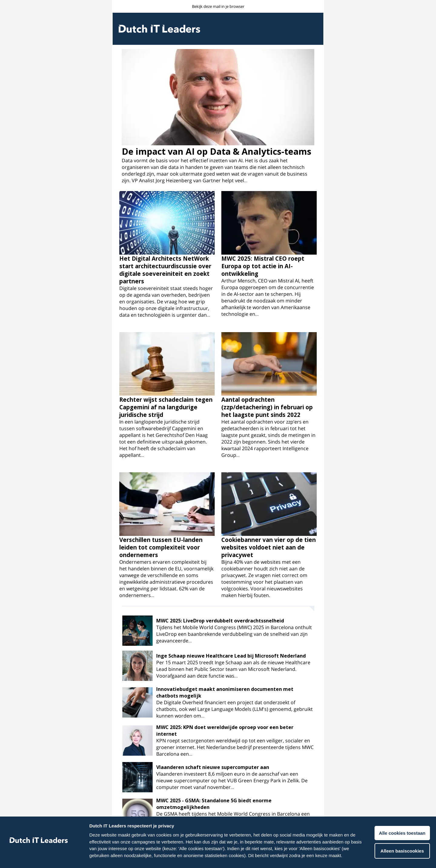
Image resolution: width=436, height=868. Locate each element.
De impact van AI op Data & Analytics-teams (216, 151)
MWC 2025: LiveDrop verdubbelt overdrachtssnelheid (220, 621)
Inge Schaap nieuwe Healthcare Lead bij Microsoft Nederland (231, 656)
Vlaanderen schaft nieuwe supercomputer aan (213, 767)
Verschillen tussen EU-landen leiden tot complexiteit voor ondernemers (161, 547)
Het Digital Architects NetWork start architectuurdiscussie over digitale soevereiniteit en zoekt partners (165, 270)
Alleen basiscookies (402, 851)
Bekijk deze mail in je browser (218, 6)
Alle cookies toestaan (402, 833)
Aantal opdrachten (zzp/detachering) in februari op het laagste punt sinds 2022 (267, 407)
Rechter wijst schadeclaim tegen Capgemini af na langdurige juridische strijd (166, 407)
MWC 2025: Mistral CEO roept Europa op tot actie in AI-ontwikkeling (263, 266)
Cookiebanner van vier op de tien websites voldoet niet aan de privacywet (269, 547)
